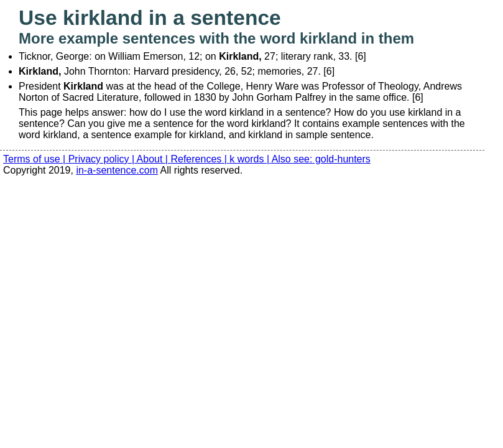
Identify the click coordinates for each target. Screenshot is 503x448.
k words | (250, 159)
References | (200, 159)
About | (154, 159)
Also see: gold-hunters (321, 159)
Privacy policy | (103, 159)
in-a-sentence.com (117, 170)
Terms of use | (36, 159)
